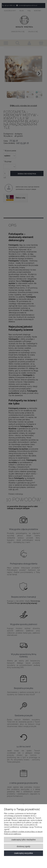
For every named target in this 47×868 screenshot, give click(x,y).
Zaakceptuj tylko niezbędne (23, 840)
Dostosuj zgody (23, 846)
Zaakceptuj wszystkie (23, 853)
